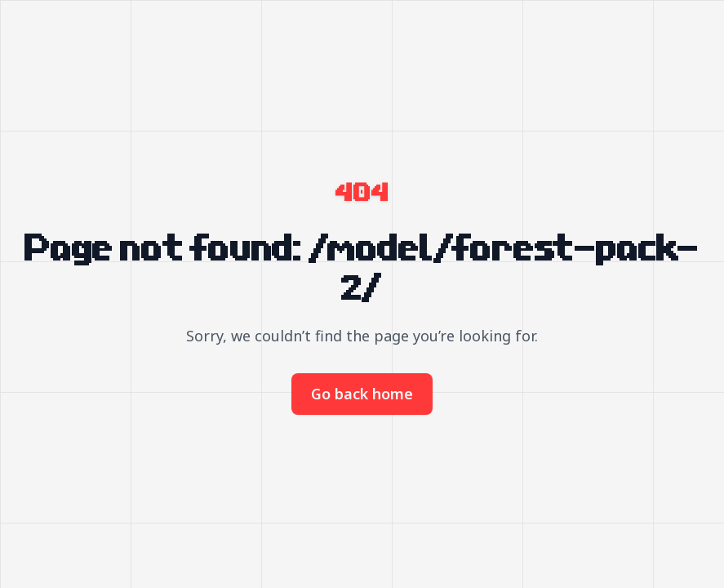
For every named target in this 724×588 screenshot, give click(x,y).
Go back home (362, 394)
